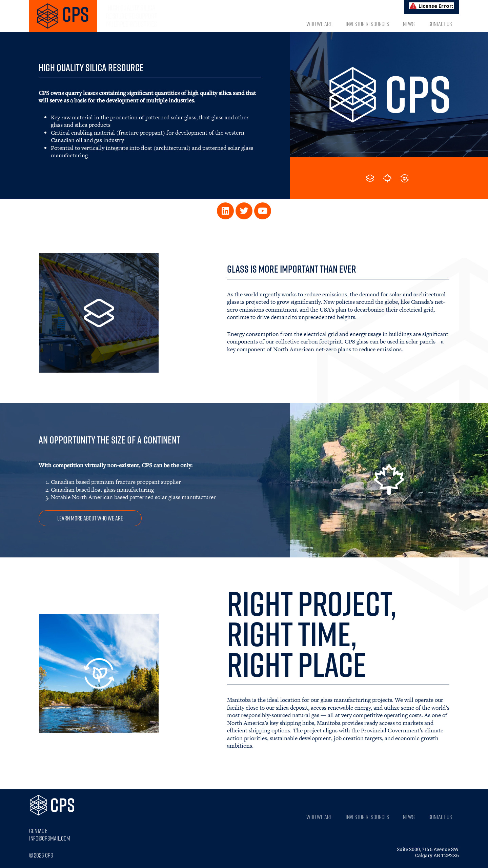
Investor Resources (368, 24)
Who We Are (319, 24)
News (409, 24)
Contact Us (440, 24)
